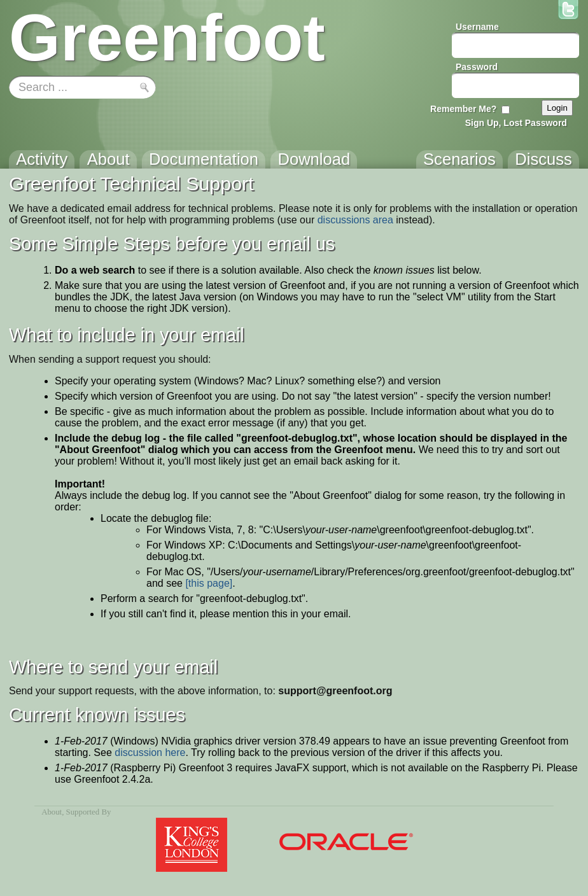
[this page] (209, 583)
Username (477, 27)
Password (477, 67)
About (52, 812)
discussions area (355, 220)
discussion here (150, 752)
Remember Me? (463, 109)
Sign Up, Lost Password (516, 123)
